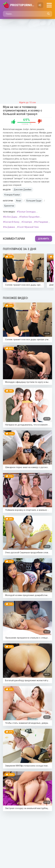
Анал (19, 201)
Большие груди (34, 201)
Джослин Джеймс (23, 190)
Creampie (27, 222)
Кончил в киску (12, 222)
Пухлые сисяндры (27, 212)
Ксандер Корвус (12, 195)
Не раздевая (42, 222)
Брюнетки (9, 206)
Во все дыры (11, 217)
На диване (10, 227)
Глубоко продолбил (30, 217)
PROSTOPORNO (22, 5)
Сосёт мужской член (29, 227)
